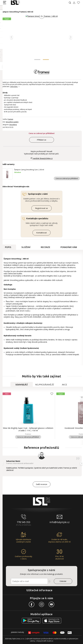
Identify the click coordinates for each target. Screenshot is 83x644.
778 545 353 (23, 522)
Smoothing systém (12, 122)
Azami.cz (50, 641)
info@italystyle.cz (60, 522)
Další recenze (42, 484)
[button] (37, 60)
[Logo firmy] (15, 3)
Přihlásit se (42, 140)
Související (22, 385)
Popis (8, 247)
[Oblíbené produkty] (79, 3)
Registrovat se (41, 208)
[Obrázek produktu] (42, 38)
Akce (64, 385)
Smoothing (13, 125)
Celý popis (14, 87)
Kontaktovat (41, 233)
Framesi (10, 119)
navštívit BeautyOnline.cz (41, 158)
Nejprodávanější (45, 385)
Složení (26, 247)
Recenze (45, 247)
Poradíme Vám (69, 247)
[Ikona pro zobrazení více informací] (49, 581)
